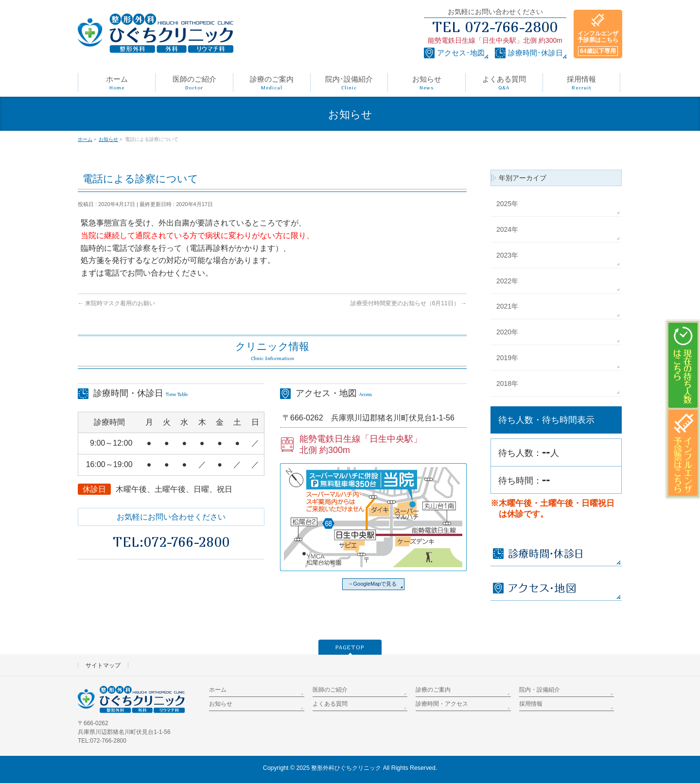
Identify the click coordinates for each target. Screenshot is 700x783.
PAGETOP (350, 647)
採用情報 (531, 704)
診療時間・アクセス (442, 704)
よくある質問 (330, 704)
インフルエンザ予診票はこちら (598, 43)
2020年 (507, 332)
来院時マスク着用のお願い (116, 303)
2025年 (507, 204)
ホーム (218, 690)
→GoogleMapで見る (373, 584)
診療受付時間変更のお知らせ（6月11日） (409, 303)
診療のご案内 (433, 690)
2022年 (507, 281)
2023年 (507, 255)
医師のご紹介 (330, 690)
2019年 (507, 358)
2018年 (507, 383)
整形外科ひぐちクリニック (346, 768)
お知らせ (221, 704)
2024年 (507, 229)
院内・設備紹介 (540, 690)
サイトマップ (103, 665)
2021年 (507, 306)
